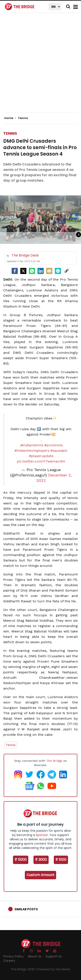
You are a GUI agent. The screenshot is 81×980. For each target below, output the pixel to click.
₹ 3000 (41, 860)
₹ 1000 (61, 860)
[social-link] (67, 271)
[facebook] (15, 271)
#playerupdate (41, 456)
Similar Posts (26, 909)
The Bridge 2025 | (24, 969)
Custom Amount (40, 875)
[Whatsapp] (32, 271)
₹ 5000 (21, 860)
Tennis (10, 133)
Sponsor (42, 835)
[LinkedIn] (41, 271)
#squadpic (59, 451)
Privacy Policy (13, 956)
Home (10, 118)
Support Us (54, 956)
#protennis (53, 445)
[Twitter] (23, 271)
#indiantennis (32, 445)
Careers (9, 961)
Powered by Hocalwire (54, 969)
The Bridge (54, 761)
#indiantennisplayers (32, 451)
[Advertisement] (40, 66)
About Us (35, 956)
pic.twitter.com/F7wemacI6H (41, 461)
